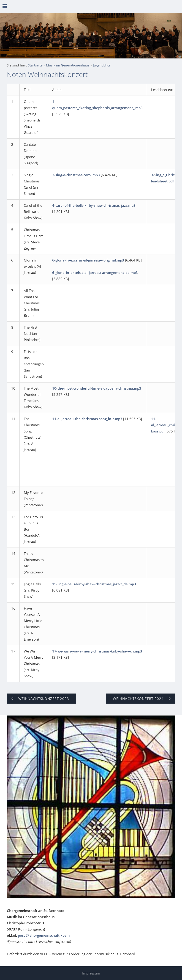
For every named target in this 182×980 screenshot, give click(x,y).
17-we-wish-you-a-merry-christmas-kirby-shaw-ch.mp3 (97, 651)
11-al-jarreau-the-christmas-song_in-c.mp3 (87, 419)
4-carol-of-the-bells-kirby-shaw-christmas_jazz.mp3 (94, 205)
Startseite (35, 65)
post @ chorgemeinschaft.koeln (44, 935)
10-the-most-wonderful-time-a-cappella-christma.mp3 (97, 388)
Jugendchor (102, 65)
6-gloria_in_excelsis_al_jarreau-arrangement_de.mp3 (95, 273)
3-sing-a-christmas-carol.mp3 (76, 175)
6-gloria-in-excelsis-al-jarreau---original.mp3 (88, 260)
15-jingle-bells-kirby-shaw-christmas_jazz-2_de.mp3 (94, 584)
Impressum (91, 973)
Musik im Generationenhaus (68, 65)
